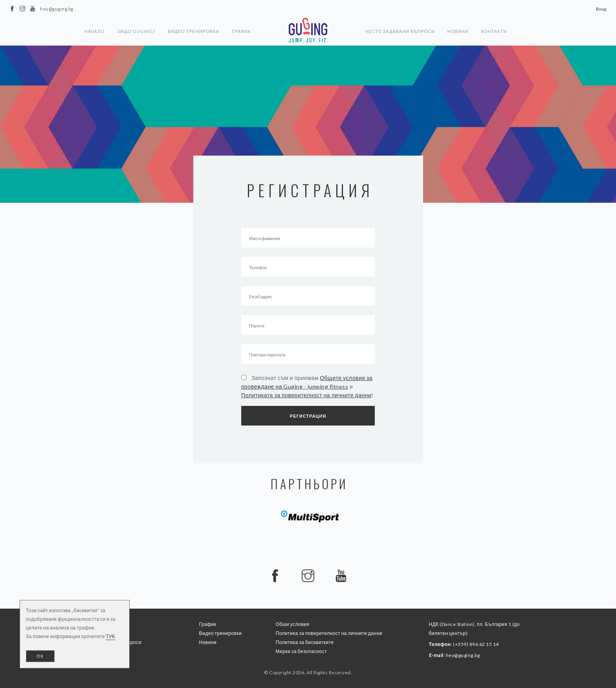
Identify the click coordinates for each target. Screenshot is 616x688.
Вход (601, 9)
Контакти (494, 31)
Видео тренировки (193, 31)
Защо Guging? (136, 31)
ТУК (110, 636)
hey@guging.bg (463, 655)
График (241, 31)
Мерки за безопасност (302, 651)
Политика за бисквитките (305, 642)
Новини (458, 31)
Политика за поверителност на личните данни (329, 633)
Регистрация (308, 416)
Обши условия (293, 624)
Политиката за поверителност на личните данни (306, 395)
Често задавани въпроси (400, 31)
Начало (94, 31)
